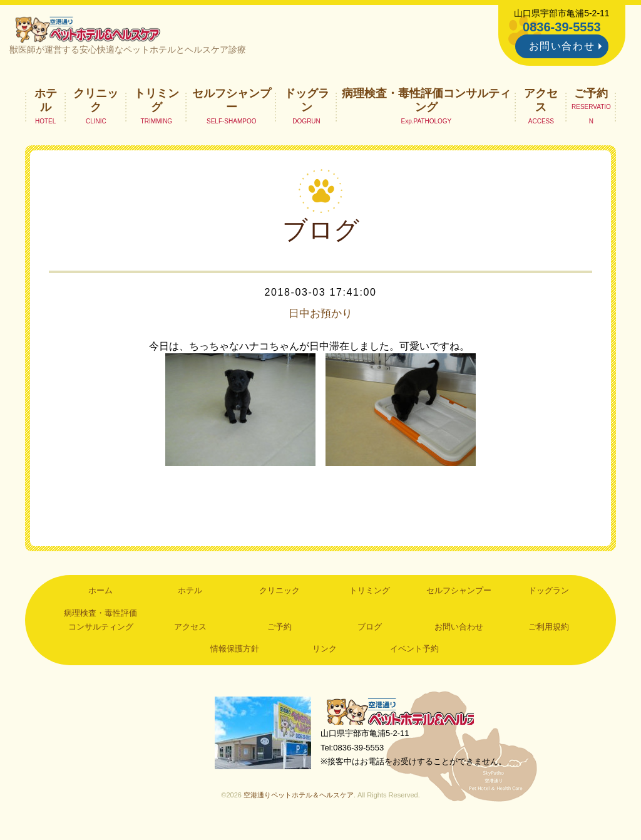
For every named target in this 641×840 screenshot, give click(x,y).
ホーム (100, 595)
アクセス (541, 104)
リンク (325, 653)
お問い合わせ (562, 46)
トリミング (156, 104)
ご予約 (591, 97)
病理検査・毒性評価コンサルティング (426, 104)
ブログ (370, 631)
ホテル (46, 104)
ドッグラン (307, 104)
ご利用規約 (549, 631)
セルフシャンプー (232, 104)
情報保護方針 (235, 653)
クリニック (96, 104)
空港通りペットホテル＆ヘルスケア (408, 718)
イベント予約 (414, 653)
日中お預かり (320, 317)
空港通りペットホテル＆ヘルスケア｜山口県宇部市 (93, 31)
